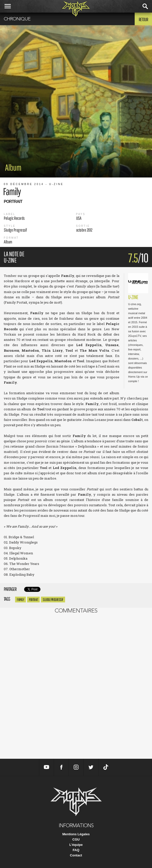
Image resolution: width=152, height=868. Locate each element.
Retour (143, 19)
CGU (76, 839)
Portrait (33, 600)
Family (20, 600)
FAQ (76, 850)
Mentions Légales (76, 834)
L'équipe (76, 845)
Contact (76, 855)
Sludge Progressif (53, 600)
